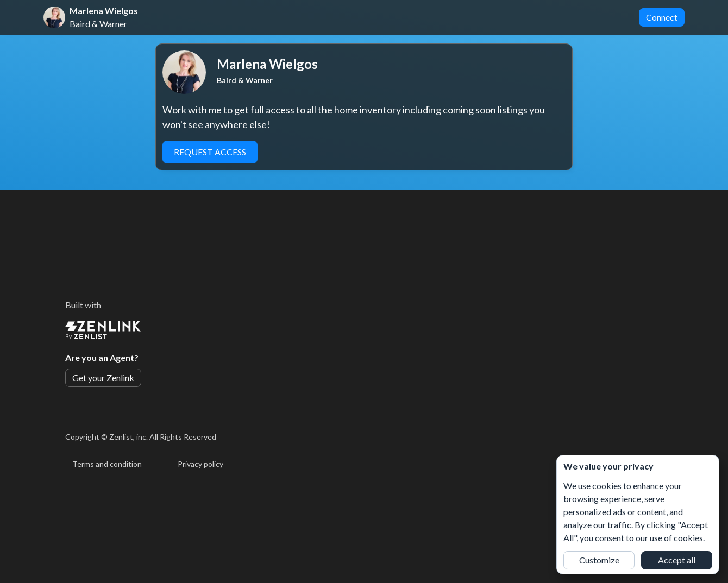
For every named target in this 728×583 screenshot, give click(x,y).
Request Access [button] (210, 152)
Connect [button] (662, 17)
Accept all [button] (677, 560)
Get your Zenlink (103, 378)
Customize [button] (599, 560)
